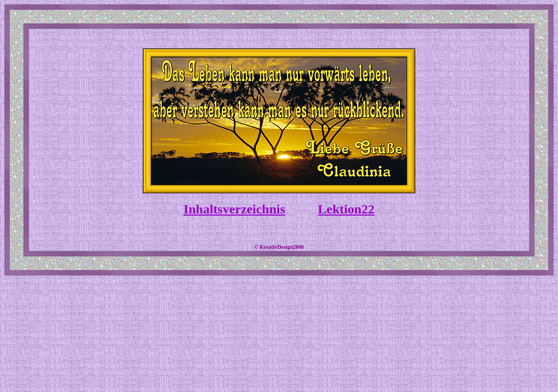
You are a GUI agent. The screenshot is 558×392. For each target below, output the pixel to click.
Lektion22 (346, 209)
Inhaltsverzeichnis (235, 209)
